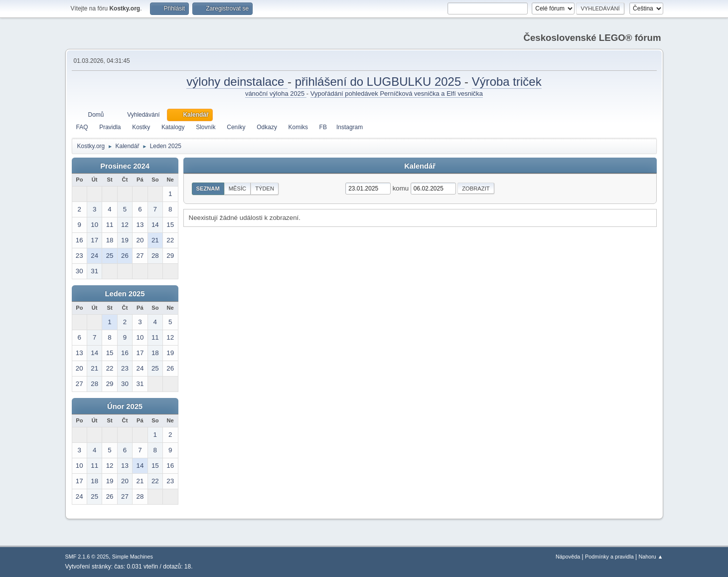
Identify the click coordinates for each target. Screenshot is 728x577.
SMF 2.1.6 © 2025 (87, 557)
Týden (265, 189)
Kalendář (420, 166)
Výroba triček (507, 82)
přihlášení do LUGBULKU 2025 (380, 82)
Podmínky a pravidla (609, 557)
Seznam (208, 189)
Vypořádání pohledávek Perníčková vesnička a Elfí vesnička (397, 94)
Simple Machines (133, 557)
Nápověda (568, 557)
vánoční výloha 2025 (276, 94)
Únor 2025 (125, 406)
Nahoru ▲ (651, 557)
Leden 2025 (125, 294)
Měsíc (237, 189)
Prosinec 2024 (125, 166)
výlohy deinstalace (237, 82)
